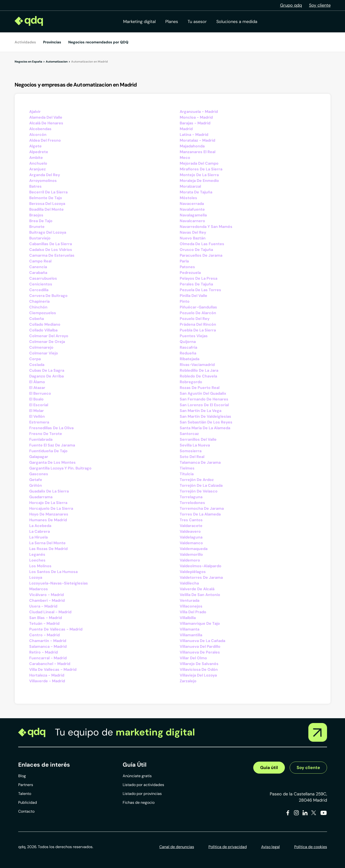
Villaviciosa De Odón (199, 669)
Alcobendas (40, 129)
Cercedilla (39, 290)
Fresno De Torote (46, 434)
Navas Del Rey (193, 232)
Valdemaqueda (194, 549)
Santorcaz (189, 434)
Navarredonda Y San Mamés (206, 227)
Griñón (36, 485)
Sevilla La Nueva (195, 445)
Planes (172, 22)
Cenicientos (41, 284)
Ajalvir (35, 112)
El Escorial (39, 405)
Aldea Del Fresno (45, 140)
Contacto (26, 811)
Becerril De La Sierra (48, 192)
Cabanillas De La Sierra (51, 244)
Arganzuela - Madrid (199, 112)
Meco (185, 158)
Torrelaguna (191, 497)
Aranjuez (37, 169)
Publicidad (28, 802)
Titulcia (187, 474)
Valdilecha (189, 583)
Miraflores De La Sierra (201, 169)
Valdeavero (190, 531)
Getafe (36, 480)
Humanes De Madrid (48, 520)
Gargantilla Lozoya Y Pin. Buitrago (60, 468)
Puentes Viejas (194, 336)
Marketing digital (139, 22)
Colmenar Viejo (44, 353)
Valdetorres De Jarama (201, 577)
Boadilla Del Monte (46, 209)
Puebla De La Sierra (198, 330)
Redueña (188, 353)
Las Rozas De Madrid (48, 549)
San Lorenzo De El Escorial (204, 405)
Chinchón (38, 307)
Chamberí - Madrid (47, 600)
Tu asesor (197, 22)
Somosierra (191, 451)
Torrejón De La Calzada (201, 485)
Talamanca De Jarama (200, 462)
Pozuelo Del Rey (195, 319)
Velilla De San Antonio (200, 595)
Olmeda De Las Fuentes (202, 244)
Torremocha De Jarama (202, 508)
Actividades (25, 42)
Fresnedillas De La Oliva (51, 428)
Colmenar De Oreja (47, 342)
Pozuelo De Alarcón (198, 313)
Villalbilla (188, 618)
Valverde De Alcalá (197, 589)
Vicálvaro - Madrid (46, 595)
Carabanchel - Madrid (50, 664)
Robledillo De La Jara (199, 370)
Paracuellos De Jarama (201, 255)
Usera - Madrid (43, 606)
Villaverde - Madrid (47, 681)
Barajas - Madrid (195, 123)
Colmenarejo (41, 347)
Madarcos (39, 589)
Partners (26, 785)
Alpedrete (39, 152)
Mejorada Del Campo (199, 163)
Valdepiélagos (193, 572)
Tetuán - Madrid (44, 623)
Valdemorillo (191, 554)
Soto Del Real (192, 457)
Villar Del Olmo (193, 658)
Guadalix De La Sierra (49, 491)
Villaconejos (191, 606)
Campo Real (40, 261)
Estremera (39, 422)
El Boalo (36, 399)
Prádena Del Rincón (198, 324)
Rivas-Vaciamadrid (197, 365)
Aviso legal (270, 847)
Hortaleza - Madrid (47, 675)
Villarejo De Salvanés (199, 664)
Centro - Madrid (44, 635)
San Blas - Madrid (46, 618)
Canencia (38, 267)
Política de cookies (311, 847)
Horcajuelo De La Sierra (51, 508)
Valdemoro (190, 560)
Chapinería (39, 301)
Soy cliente (320, 5)
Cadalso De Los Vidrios (51, 250)
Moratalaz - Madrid (197, 140)
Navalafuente (192, 209)
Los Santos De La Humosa (53, 572)
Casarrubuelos (43, 278)
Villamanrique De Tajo (200, 623)
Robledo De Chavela (198, 376)
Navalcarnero (192, 221)
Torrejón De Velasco (199, 491)
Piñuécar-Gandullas (198, 307)
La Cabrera (40, 531)
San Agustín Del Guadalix (203, 393)
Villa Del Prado (193, 612)
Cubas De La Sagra (47, 370)
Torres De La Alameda (200, 514)
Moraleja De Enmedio (199, 181)
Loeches (37, 560)
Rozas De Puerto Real (200, 388)
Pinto (185, 301)
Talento (25, 794)
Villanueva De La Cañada (202, 641)
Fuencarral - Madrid (48, 658)
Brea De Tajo (41, 221)
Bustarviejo (40, 238)
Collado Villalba (43, 330)
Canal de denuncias (177, 847)
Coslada (37, 365)
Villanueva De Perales (200, 652)
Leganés (37, 554)
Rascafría (188, 347)
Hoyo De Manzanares (49, 514)
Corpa (35, 359)
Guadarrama (41, 497)
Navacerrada (192, 204)
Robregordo (191, 382)
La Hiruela (38, 537)
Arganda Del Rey (45, 175)
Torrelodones (192, 503)
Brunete (37, 227)
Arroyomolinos (43, 181)
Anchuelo (38, 163)
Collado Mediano (45, 324)
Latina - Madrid (194, 135)
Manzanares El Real (198, 152)
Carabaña (38, 273)
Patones (187, 267)
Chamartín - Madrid (48, 641)
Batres (35, 186)
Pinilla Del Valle (193, 296)
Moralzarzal (190, 186)
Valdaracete (191, 526)
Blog (22, 776)
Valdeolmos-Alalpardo (201, 566)
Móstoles (188, 198)
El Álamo (37, 382)
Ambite (36, 158)
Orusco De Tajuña (196, 250)
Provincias (52, 42)
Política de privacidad (228, 847)
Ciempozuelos (43, 313)
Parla (184, 261)
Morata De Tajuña (196, 192)
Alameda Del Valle (46, 117)
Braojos (36, 215)
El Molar (37, 411)
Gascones (39, 474)
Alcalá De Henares (46, 123)
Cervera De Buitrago (48, 296)
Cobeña (37, 319)
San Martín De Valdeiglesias (205, 416)
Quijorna (188, 342)
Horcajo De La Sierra (48, 503)
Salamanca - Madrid (48, 646)
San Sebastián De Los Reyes (206, 422)
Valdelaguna (191, 537)
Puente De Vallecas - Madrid (56, 629)
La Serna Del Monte (47, 543)
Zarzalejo (188, 681)
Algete (35, 146)
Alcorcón (38, 135)
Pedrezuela (190, 273)
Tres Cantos (191, 520)
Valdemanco (191, 543)
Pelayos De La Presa (198, 278)
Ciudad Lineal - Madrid (50, 612)
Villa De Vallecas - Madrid (53, 669)
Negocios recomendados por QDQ (98, 42)
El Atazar (37, 388)
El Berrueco (40, 393)
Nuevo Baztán (193, 238)
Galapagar (39, 457)
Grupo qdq (291, 5)
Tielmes (187, 468)
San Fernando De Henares (204, 399)
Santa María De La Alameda (205, 428)
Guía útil (269, 768)
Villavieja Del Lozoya (198, 675)
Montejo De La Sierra (199, 175)
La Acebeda (40, 526)
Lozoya (36, 577)
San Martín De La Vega (201, 411)
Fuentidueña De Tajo (48, 451)
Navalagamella (193, 215)
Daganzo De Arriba (46, 376)
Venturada (190, 600)
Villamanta (190, 629)
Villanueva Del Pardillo (200, 646)
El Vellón (37, 416)
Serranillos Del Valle (198, 439)
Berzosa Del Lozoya (47, 204)
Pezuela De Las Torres (200, 290)
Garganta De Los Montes (52, 462)
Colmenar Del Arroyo (49, 336)
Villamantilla (191, 635)
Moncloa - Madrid (196, 117)
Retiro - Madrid (43, 652)
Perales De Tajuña (196, 284)
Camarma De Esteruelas (52, 255)
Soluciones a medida (237, 22)
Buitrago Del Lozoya (48, 232)
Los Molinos (40, 566)
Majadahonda (192, 146)
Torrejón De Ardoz (197, 480)
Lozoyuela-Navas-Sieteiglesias (59, 583)
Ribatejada (190, 359)
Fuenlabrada (41, 439)
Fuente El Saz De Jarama (52, 445)
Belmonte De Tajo (46, 198)
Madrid (186, 129)
